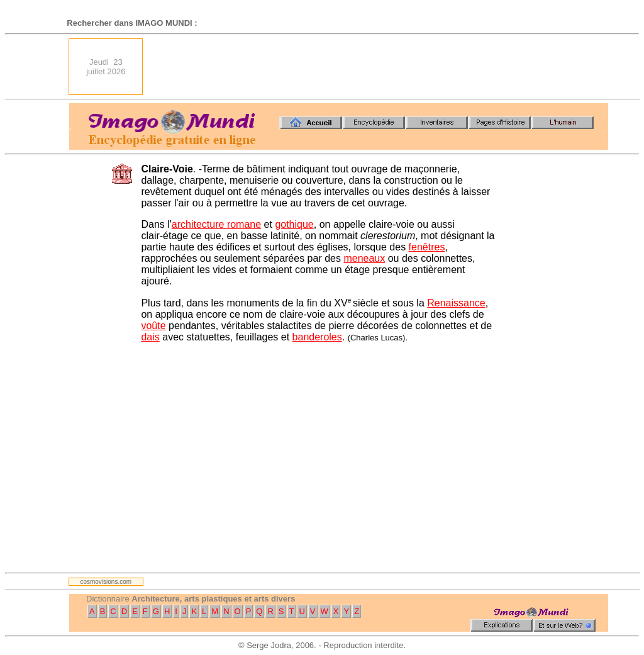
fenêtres (427, 247)
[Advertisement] (379, 67)
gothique (294, 224)
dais (150, 337)
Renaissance (456, 303)
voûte (153, 326)
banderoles (317, 337)
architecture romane (216, 224)
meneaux (364, 258)
